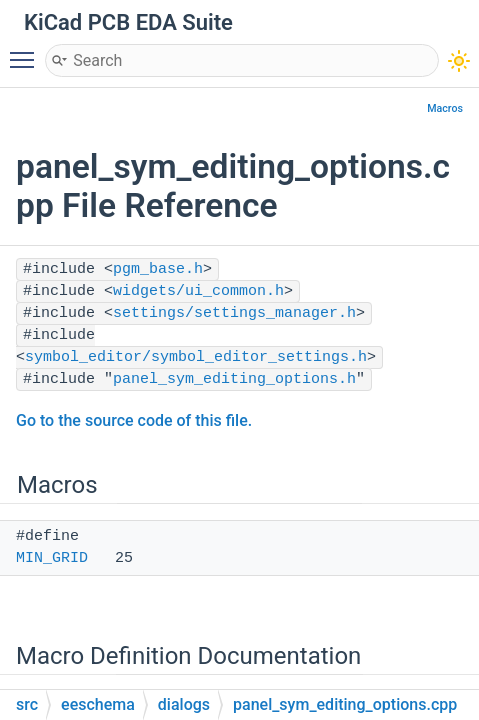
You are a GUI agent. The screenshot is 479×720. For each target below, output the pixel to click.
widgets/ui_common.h (198, 291)
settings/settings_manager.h (234, 313)
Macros (445, 108)
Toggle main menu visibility (27, 51)
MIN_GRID (52, 558)
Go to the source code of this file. (134, 420)
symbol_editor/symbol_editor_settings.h (196, 357)
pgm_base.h (158, 269)
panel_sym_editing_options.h (234, 379)
